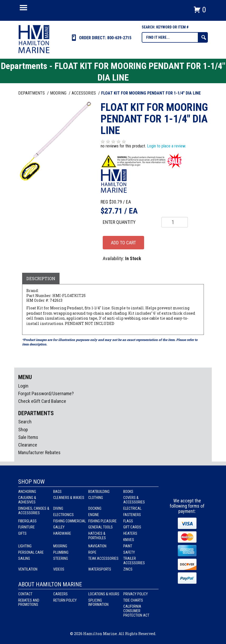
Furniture (26, 527)
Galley (59, 527)
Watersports (100, 569)
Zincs (128, 569)
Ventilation (28, 569)
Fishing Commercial (70, 521)
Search (25, 422)
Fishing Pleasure (102, 521)
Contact (25, 594)
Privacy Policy (136, 594)
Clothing (96, 498)
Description (41, 278)
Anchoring (27, 492)
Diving (58, 508)
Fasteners (132, 515)
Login (23, 386)
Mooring (60, 546)
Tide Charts (133, 600)
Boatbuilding (99, 492)
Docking (95, 508)
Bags (57, 492)
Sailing (24, 558)
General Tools (100, 527)
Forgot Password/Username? (46, 393)
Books (128, 492)
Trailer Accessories (134, 561)
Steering (61, 558)
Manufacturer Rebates (39, 452)
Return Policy (65, 600)
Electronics (63, 515)
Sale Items (28, 437)
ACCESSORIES (84, 93)
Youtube (197, 488)
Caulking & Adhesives (27, 500)
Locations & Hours (104, 594)
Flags (128, 521)
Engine (94, 515)
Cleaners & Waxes (69, 498)
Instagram (187, 488)
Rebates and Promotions (29, 603)
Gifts (22, 533)
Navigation (97, 546)
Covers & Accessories (134, 500)
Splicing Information (98, 603)
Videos (59, 569)
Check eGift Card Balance (42, 401)
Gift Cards (132, 527)
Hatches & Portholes (97, 536)
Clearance (28, 445)
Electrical (132, 508)
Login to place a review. (166, 146)
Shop (23, 430)
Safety (129, 552)
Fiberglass (27, 521)
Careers (60, 594)
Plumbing (61, 552)
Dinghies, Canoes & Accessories (34, 511)
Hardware (62, 533)
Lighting (25, 546)
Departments (32, 93)
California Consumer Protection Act (136, 611)
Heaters (130, 533)
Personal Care (31, 552)
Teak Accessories (103, 558)
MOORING (59, 93)
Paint (128, 546)
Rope (92, 552)
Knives (129, 540)
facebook (178, 488)
